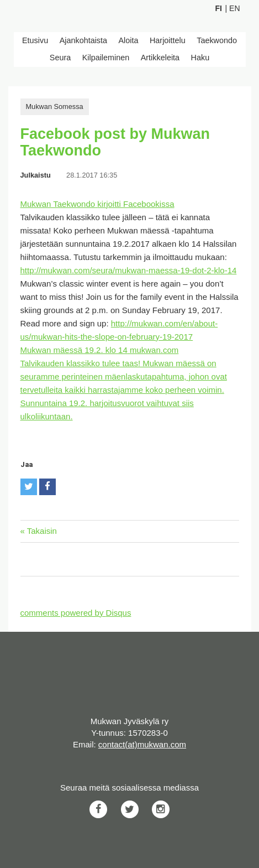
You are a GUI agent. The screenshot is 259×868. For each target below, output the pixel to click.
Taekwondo (217, 40)
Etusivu (35, 40)
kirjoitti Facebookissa (136, 204)
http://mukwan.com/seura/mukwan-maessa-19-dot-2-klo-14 (129, 270)
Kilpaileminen (106, 58)
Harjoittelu (168, 40)
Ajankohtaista (83, 40)
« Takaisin (39, 531)
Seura (60, 58)
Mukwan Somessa (55, 106)
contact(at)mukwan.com (142, 744)
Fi (219, 8)
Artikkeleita (160, 58)
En (234, 8)
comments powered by (76, 613)
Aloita (129, 40)
